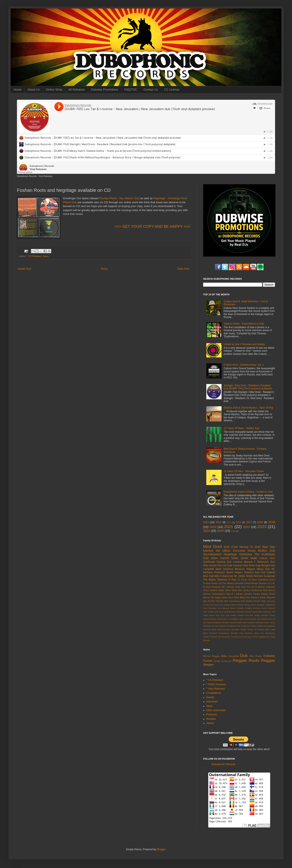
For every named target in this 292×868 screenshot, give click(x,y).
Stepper (208, 665)
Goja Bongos (263, 565)
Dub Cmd (231, 547)
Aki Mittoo (223, 551)
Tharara (214, 637)
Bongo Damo (251, 605)
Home (17, 90)
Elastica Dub (224, 562)
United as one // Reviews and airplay (244, 344)
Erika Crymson (264, 612)
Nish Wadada (249, 623)
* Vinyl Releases (216, 689)
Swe (263, 601)
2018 (260, 522)
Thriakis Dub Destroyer (241, 637)
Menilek (225, 623)
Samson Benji (210, 630)
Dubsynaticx (230, 612)
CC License (172, 90)
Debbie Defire (217, 590)
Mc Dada (207, 623)
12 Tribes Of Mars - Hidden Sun (242, 428)
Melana (231, 583)
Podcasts (211, 715)
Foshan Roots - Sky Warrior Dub (119, 198)
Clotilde (240, 608)
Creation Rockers (252, 608)
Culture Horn (267, 558)
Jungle (217, 661)
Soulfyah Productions (219, 633)
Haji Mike (214, 576)
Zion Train (271, 637)
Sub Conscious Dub (235, 601)
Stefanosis (263, 562)
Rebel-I (239, 572)
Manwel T (250, 562)
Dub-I (272, 580)
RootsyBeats (269, 626)
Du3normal (257, 590)
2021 (229, 527)
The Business (224, 637)
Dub (244, 656)
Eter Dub (260, 572)
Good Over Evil (217, 615)
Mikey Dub (263, 569)
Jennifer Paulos (252, 594)
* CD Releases (34, 256)
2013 (206, 522)
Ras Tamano (252, 597)
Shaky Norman (254, 576)
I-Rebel (241, 615)
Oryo (230, 597)
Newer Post (25, 269)
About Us (34, 90)
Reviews (211, 719)
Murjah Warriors (260, 583)
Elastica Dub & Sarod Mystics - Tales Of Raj (248, 408)
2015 (229, 522)
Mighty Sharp (268, 594)
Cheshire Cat (215, 608)
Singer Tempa (247, 630)
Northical (259, 623)
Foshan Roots (210, 583)
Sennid (219, 601)
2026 (233, 531)
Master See (255, 619)
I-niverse (238, 562)
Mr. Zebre (240, 576)
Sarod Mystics (224, 630)
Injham (239, 594)
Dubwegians (218, 594)
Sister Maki (249, 558)
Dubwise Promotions (105, 90)
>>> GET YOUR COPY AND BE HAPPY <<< (152, 227)
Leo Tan (222, 583)
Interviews (212, 702)
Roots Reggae (262, 660)
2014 (218, 522)
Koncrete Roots (244, 551)
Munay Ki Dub (250, 547)
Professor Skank (224, 572)
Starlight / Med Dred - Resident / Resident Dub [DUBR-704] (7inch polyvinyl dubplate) (248, 387)
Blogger (161, 849)
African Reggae (211, 656)
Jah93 (257, 615)
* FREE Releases (216, 684)
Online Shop (54, 90)
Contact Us (151, 90)
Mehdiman (217, 623)
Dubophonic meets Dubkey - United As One (248, 492)
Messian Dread (243, 583)
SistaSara (245, 554)
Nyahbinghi (227, 661)
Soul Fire (246, 587)
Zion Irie (222, 565)
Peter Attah (239, 597)
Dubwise (269, 656)
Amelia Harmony (211, 605)
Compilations (214, 693)
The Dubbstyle (265, 554)
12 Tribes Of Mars (247, 580)
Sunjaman (269, 576)
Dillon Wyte (231, 590)
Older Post (183, 269)
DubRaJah (209, 562)
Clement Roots (229, 608)
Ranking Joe (209, 626)
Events (210, 697)
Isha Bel (249, 615)
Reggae (240, 660)
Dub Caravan (235, 565)
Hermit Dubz (229, 558)
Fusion (208, 661)
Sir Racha (259, 630)
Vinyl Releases (45, 176)
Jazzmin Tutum (268, 615)
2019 (272, 522)
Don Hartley (244, 590)
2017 (249, 522)
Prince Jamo (269, 623)
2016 (238, 522)
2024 (207, 531)
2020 (213, 527)
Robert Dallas (257, 626)
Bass (224, 656)
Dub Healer (208, 612)
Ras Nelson (220, 626)
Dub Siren (219, 612)
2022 (247, 527)
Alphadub (271, 601)
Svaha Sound (253, 601)
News (46, 256)
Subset (206, 637)
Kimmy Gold (215, 619)
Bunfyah (261, 605)
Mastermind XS (268, 619)
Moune (207, 597)
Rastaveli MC (219, 587)
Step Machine (246, 633)
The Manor (209, 580)
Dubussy (240, 612)
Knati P (225, 619)
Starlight (234, 633)
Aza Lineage (225, 605)
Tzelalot (262, 637)
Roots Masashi (267, 597)
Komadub (233, 619)
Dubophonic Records (27, 176)
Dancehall (234, 656)
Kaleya (206, 619)
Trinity (255, 637)
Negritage (230, 554)
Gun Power (231, 615)
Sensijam (235, 630)
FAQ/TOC (131, 90)
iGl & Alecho (258, 587)
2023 (262, 527)
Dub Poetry (256, 656)
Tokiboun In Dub (227, 580)
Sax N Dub (209, 601)
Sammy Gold (233, 587)
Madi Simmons (225, 569)
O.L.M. (272, 583)
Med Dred (213, 547)
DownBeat (263, 580)
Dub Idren (211, 558)
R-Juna (207, 587)
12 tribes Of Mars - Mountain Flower (244, 471)
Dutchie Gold (251, 612)
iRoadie (207, 640)
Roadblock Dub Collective (238, 626)
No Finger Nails (219, 597)
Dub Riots (249, 565)
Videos (210, 723)
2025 (220, 531)
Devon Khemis (268, 608)
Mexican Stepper (245, 569)
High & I (230, 594)
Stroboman (270, 633)
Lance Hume (244, 619)
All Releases (77, 90)
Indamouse (227, 576)
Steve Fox (259, 633)
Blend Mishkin (237, 605)
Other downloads (216, 710)
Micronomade (236, 623)
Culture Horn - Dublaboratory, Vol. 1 (244, 365)
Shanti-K (249, 572)
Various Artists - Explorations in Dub (244, 324)
